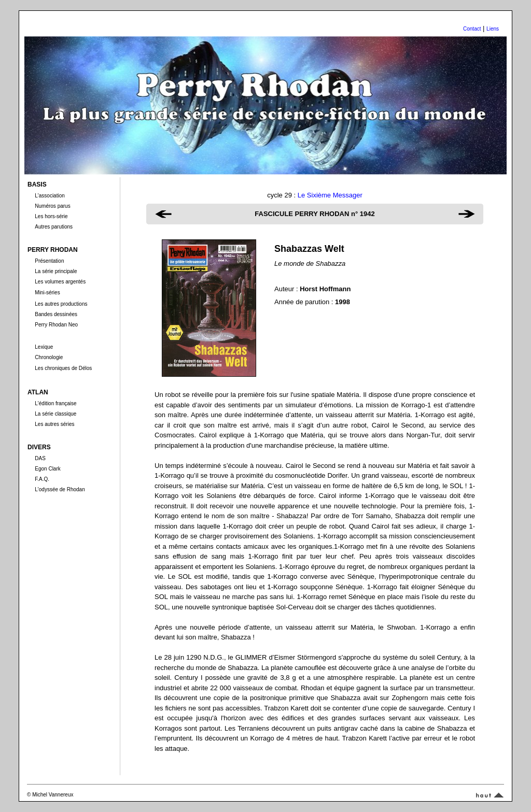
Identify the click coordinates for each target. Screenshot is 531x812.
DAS (40, 458)
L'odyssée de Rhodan (60, 489)
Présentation (49, 261)
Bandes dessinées (56, 314)
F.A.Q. (42, 479)
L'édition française (55, 403)
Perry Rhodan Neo (56, 325)
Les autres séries (54, 424)
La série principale (56, 271)
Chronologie (49, 357)
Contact (472, 29)
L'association (50, 196)
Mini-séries (47, 293)
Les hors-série (51, 216)
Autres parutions (54, 227)
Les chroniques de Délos (63, 368)
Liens (493, 29)
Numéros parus (52, 206)
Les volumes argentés (60, 282)
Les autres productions (61, 304)
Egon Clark (47, 469)
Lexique (44, 347)
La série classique (55, 414)
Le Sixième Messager (330, 195)
